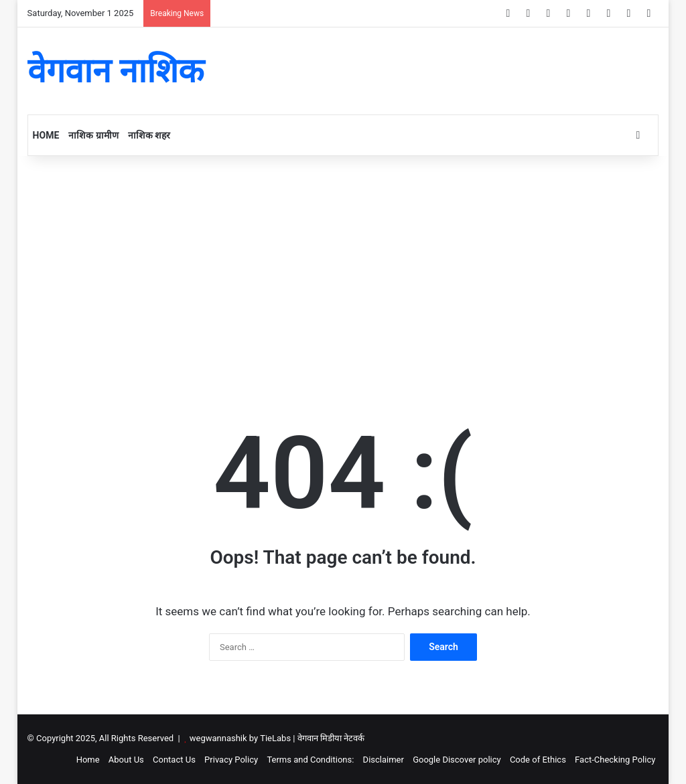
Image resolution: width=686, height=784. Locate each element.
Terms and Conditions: (310, 760)
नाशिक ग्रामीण (93, 135)
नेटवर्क (354, 738)
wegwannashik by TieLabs (240, 738)
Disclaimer (384, 760)
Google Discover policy (457, 760)
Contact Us (174, 760)
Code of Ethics (538, 760)
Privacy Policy (231, 760)
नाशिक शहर (149, 135)
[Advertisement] (343, 270)
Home (46, 135)
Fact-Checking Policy (615, 760)
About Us (126, 760)
